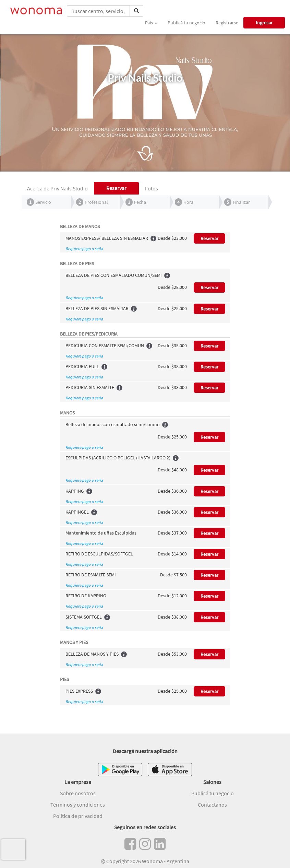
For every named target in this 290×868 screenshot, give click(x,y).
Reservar (209, 238)
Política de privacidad (78, 816)
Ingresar (264, 23)
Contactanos (212, 805)
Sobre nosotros (78, 793)
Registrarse (227, 23)
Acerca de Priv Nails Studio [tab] (57, 188)
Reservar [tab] (116, 188)
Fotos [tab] (152, 188)
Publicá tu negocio (186, 23)
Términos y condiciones (78, 805)
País (151, 23)
